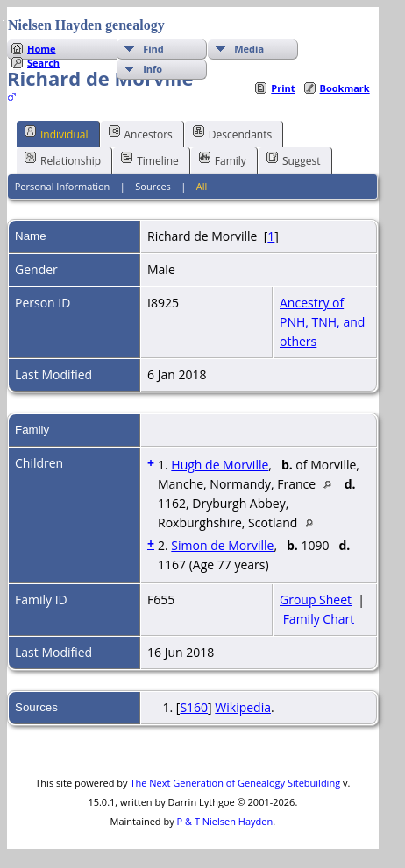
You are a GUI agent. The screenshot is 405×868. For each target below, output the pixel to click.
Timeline (150, 159)
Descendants (232, 133)
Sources (153, 186)
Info (153, 69)
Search (43, 63)
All (202, 186)
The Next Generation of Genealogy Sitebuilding (235, 783)
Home (42, 49)
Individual (57, 133)
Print (283, 88)
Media (249, 49)
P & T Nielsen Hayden (225, 821)
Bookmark (345, 88)
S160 (194, 707)
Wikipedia (243, 707)
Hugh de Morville (220, 465)
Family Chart (319, 619)
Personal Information (63, 186)
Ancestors (141, 133)
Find (153, 49)
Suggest (294, 159)
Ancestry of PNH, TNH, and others (322, 322)
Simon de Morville (222, 545)
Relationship (63, 159)
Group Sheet (316, 600)
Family (223, 159)
